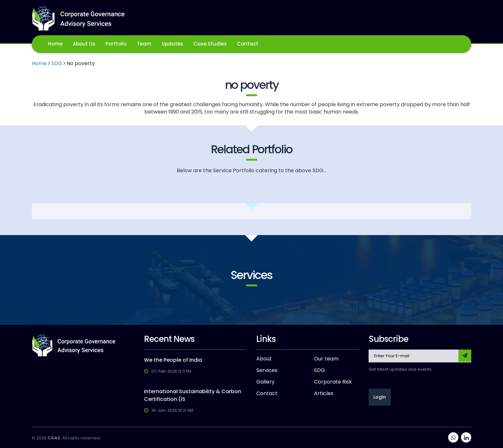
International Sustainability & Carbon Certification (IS (193, 395)
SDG (57, 63)
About (264, 359)
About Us (84, 44)
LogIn (380, 397)
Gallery (265, 382)
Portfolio (116, 44)
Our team (326, 359)
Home (55, 44)
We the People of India (173, 360)
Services (267, 370)
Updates (172, 44)
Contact (248, 44)
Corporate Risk (333, 382)
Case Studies (210, 44)
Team (144, 44)
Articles (324, 393)
